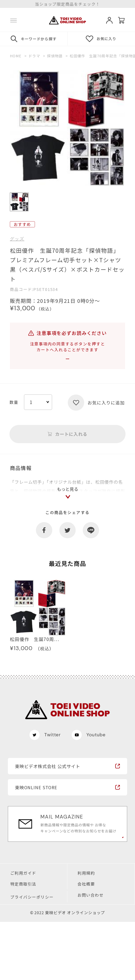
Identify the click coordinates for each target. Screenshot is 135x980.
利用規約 (86, 931)
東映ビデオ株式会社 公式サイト (48, 824)
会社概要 (86, 942)
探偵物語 (55, 56)
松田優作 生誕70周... (35, 697)
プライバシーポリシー (32, 955)
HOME (16, 56)
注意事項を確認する (68, 365)
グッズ (17, 239)
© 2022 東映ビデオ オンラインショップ (68, 971)
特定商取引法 (23, 942)
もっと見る (67, 543)
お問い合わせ (91, 953)
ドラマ (34, 56)
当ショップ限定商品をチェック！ (67, 4)
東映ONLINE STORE (36, 845)
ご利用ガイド (23, 931)
